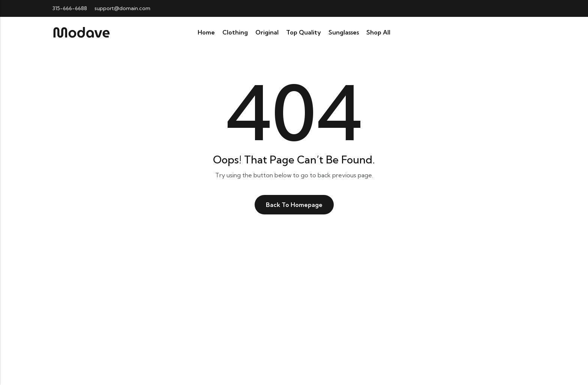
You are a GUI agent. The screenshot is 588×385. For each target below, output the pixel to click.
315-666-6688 (70, 8)
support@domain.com (122, 8)
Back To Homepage (294, 205)
